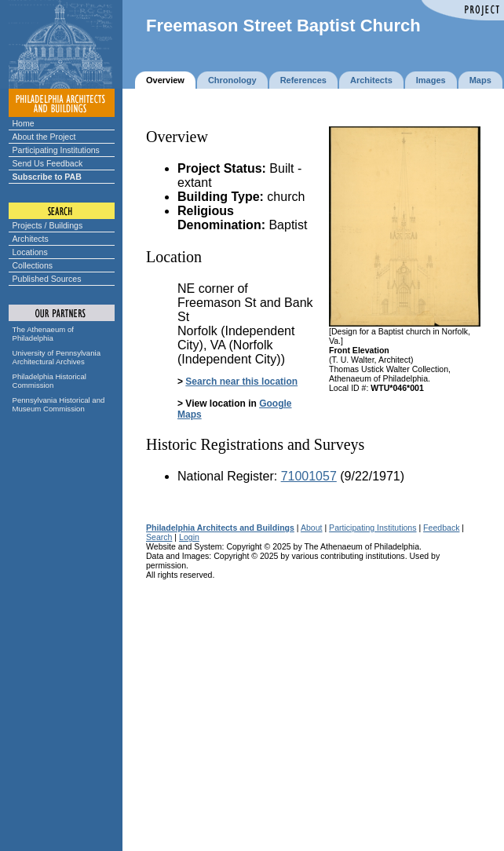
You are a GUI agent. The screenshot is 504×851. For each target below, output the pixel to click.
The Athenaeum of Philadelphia (43, 334)
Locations (30, 252)
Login (189, 537)
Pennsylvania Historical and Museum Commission (59, 404)
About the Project (44, 137)
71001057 (309, 476)
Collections (33, 265)
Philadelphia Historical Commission (49, 381)
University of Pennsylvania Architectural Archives (57, 357)
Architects (31, 239)
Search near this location (241, 382)
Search (159, 537)
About (312, 528)
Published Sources (47, 279)
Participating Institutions (56, 150)
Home (24, 123)
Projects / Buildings (48, 225)
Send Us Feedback (48, 163)
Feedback (441, 528)
